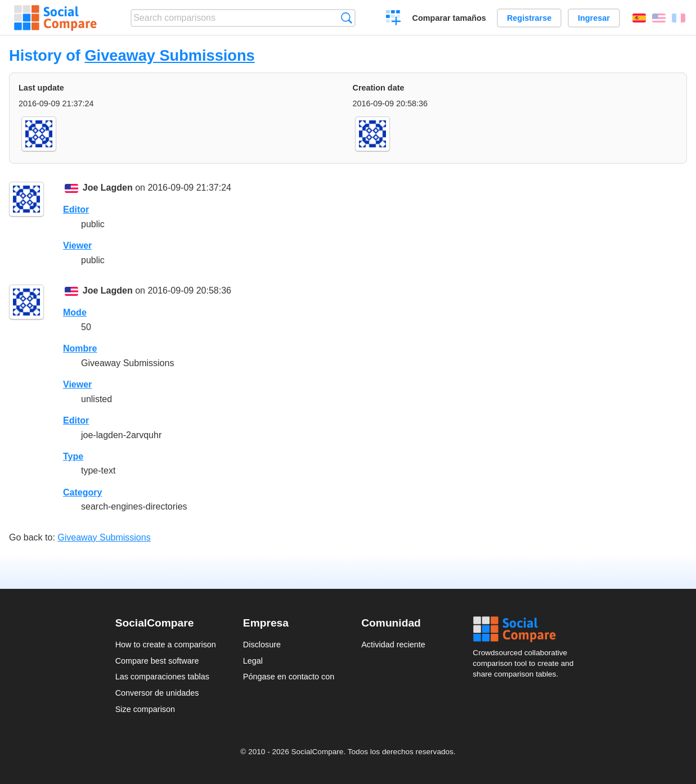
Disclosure (262, 645)
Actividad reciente (393, 645)
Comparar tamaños (449, 18)
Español (639, 18)
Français (679, 18)
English (659, 18)
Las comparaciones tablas (162, 677)
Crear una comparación (394, 19)
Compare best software (157, 661)
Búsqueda (346, 18)
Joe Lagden (108, 188)
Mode (75, 312)
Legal (253, 661)
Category (82, 492)
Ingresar (594, 18)
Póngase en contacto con (289, 677)
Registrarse (529, 18)
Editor (76, 209)
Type (73, 456)
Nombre (80, 348)
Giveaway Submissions (169, 55)
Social (527, 629)
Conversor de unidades (157, 693)
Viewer (77, 245)
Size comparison (145, 709)
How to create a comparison (166, 645)
